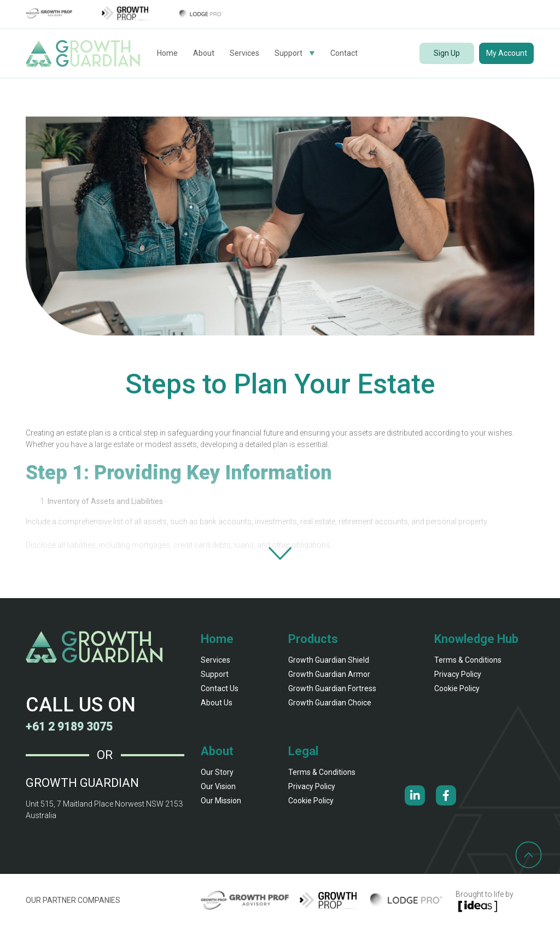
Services (244, 53)
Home (167, 53)
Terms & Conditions (468, 660)
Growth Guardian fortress (332, 688)
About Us (217, 703)
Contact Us (220, 688)
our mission (221, 801)
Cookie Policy (457, 688)
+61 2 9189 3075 (72, 726)
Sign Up (447, 53)
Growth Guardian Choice (330, 703)
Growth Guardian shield (329, 660)
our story (217, 772)
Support (288, 53)
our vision (218, 786)
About (204, 53)
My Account (507, 53)
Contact (344, 53)
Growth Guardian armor (329, 674)
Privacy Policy (458, 674)
